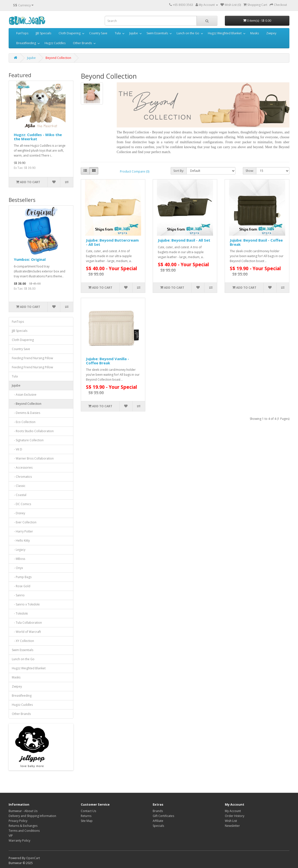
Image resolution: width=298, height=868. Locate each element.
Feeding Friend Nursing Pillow (32, 358)
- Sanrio (18, 595)
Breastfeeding (26, 43)
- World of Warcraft (26, 632)
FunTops (22, 33)
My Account (233, 811)
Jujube (134, 33)
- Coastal (19, 495)
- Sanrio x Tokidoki (26, 604)
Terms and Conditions (24, 831)
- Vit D (17, 449)
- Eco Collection (24, 422)
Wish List (231, 821)
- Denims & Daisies (26, 413)
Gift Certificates (163, 816)
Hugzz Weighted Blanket (225, 33)
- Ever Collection (24, 522)
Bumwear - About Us (23, 811)
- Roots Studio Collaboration (33, 431)
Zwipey (271, 33)
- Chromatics (22, 477)
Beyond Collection (58, 58)
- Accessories (22, 468)
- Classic (19, 486)
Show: (250, 171)
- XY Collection (23, 641)
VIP (11, 836)
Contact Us (88, 811)
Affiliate (158, 821)
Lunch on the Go (188, 33)
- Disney (18, 513)
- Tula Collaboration (27, 623)
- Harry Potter (22, 531)
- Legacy (19, 550)
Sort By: (179, 171)
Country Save (98, 33)
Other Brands (82, 43)
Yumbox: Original (30, 259)
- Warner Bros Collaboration (33, 458)
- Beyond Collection (27, 404)
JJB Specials (43, 33)
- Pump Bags (22, 577)
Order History (235, 816)
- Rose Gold (21, 586)
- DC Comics (21, 504)
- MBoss (18, 559)
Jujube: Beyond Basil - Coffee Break (256, 242)
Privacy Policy (18, 821)
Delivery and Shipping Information (32, 816)
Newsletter (232, 826)
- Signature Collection (28, 440)
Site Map (87, 821)
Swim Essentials (157, 33)
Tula (118, 33)
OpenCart (33, 858)
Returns (86, 816)
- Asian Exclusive (24, 395)
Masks (255, 33)
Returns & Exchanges (23, 826)
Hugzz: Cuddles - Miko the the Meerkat (38, 137)
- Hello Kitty (21, 540)
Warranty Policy (19, 841)
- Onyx (17, 568)
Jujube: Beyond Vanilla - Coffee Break (108, 361)
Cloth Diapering (70, 33)
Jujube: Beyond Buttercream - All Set (112, 242)
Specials (158, 826)
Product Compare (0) (135, 171)
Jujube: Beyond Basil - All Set (184, 240)
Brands (158, 811)
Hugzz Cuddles (55, 43)
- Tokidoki (20, 613)
